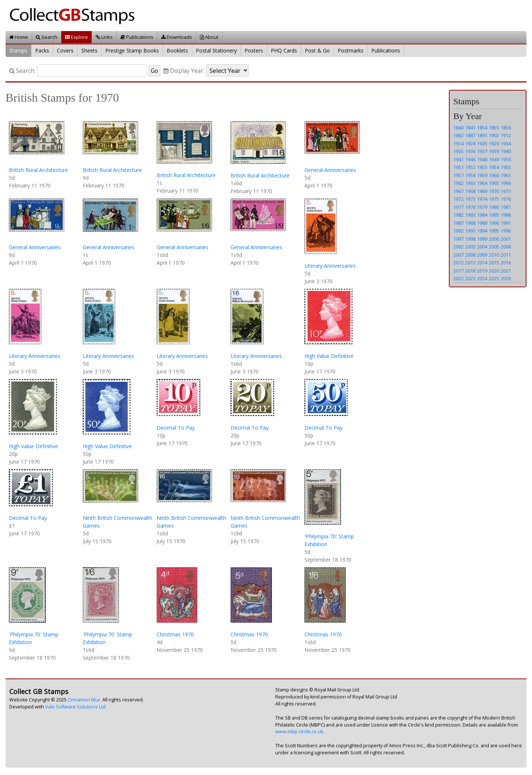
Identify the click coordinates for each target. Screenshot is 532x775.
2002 (458, 247)
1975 (494, 199)
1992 (458, 231)
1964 (482, 183)
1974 (482, 199)
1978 (470, 207)
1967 (458, 191)
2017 (458, 271)
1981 (506, 207)
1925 (482, 143)
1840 (458, 128)
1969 (482, 191)
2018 (470, 271)
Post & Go (317, 50)
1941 (458, 159)
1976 (506, 199)
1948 (482, 159)
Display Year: (184, 71)
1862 (458, 135)
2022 (458, 278)
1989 (482, 223)
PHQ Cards (284, 50)
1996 (506, 231)
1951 (458, 167)
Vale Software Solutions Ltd (75, 707)
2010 (494, 255)
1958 (470, 175)
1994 (482, 231)
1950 (506, 159)
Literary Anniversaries (330, 266)
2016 (506, 263)
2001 (506, 239)
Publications (137, 37)
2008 (470, 255)
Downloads (177, 37)
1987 (458, 223)
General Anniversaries (330, 170)
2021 (506, 271)
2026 (506, 278)
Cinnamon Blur (84, 700)
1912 (506, 135)
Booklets (177, 50)
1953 (482, 167)
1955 (506, 167)
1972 (458, 199)
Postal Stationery (216, 50)
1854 (482, 128)
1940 (506, 151)
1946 (470, 159)
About (209, 37)
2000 (494, 239)
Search (47, 37)
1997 (458, 239)
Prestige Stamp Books (132, 50)
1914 (458, 143)
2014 (482, 263)
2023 (470, 278)
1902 (494, 135)
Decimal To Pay (176, 428)
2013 (470, 263)
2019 (482, 271)
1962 (458, 183)
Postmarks (351, 50)
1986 (506, 215)
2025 (494, 278)
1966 (506, 183)
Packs (42, 50)
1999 (482, 239)
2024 (482, 278)
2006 (506, 247)
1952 (470, 167)
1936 (470, 151)
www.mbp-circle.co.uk (299, 732)
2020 (494, 271)
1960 (494, 175)
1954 (494, 167)
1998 (470, 239)
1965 (494, 183)
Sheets (89, 50)
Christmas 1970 (175, 634)
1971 (506, 191)
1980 (494, 207)
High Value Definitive (329, 356)
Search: (22, 71)
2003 (470, 247)
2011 (506, 255)
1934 (506, 143)
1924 (470, 143)
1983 (470, 215)
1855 (494, 128)
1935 (458, 151)
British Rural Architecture (38, 170)
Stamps (18, 50)
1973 (470, 199)
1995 (494, 231)
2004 (482, 247)
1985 (494, 215)
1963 (470, 183)
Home (19, 37)
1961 (506, 175)
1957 (458, 175)
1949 (494, 159)
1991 (506, 223)
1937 (482, 151)
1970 (494, 191)
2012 (458, 263)
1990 (494, 223)
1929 (494, 143)
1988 (470, 223)
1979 (482, 207)
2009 (482, 255)
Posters (254, 50)
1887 (470, 135)
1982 (458, 215)
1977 (458, 207)
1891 (482, 135)
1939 (494, 151)
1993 (470, 231)
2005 (494, 247)
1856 (506, 128)
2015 (494, 263)
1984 (482, 215)
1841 (470, 128)
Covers (65, 50)
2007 (458, 255)
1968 (470, 191)
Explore (76, 37)
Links (104, 37)
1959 (482, 175)
